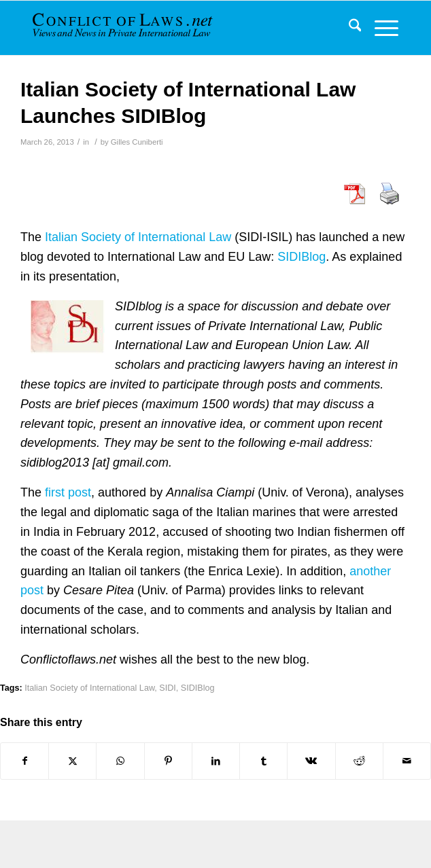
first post (68, 492)
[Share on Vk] (311, 761)
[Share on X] (72, 761)
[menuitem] (348, 28)
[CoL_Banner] (124, 28)
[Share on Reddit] (359, 761)
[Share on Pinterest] (168, 761)
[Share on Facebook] (24, 761)
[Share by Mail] (407, 761)
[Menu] (380, 28)
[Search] (348, 28)
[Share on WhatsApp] (120, 761)
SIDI (168, 688)
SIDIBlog (301, 257)
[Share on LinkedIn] (216, 761)
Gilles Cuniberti (137, 142)
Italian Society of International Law (138, 237)
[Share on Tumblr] (263, 761)
